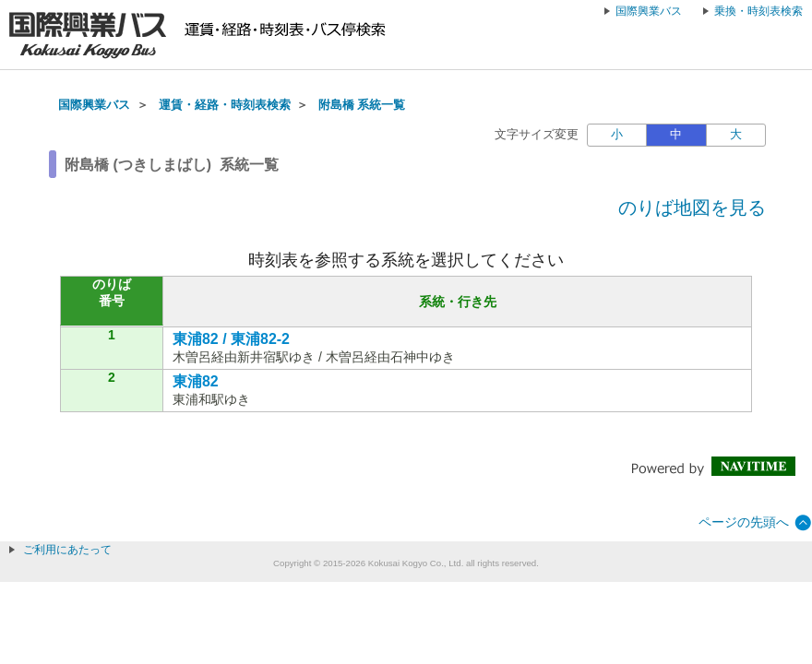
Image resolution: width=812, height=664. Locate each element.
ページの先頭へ (744, 522)
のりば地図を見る (692, 207)
